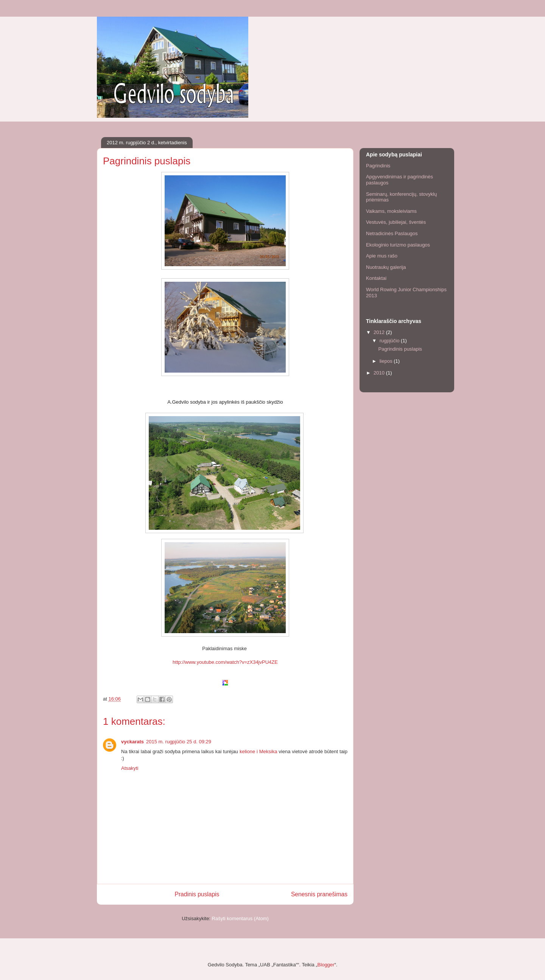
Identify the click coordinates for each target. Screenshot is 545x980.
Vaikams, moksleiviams (391, 211)
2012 (380, 332)
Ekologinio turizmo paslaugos (398, 245)
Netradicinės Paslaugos (392, 233)
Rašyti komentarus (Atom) (240, 918)
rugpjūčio (390, 341)
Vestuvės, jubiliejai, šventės (396, 222)
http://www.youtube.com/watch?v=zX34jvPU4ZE (225, 662)
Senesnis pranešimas (319, 894)
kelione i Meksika (258, 751)
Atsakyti (130, 768)
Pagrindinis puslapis (400, 349)
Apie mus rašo (382, 256)
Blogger (326, 965)
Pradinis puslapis (197, 894)
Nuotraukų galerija (386, 267)
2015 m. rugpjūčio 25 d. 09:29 (179, 742)
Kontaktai (376, 278)
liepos (387, 361)
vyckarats (132, 742)
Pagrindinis (378, 166)
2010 (380, 373)
